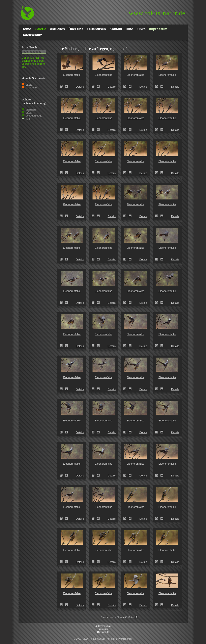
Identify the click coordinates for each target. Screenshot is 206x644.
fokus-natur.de (157, 13)
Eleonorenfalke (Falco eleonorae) (62, 86)
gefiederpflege (34, 116)
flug (28, 119)
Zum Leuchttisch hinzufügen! (66, 86)
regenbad (31, 87)
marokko (31, 109)
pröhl (29, 112)
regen (29, 84)
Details (80, 87)
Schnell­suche (30, 47)
